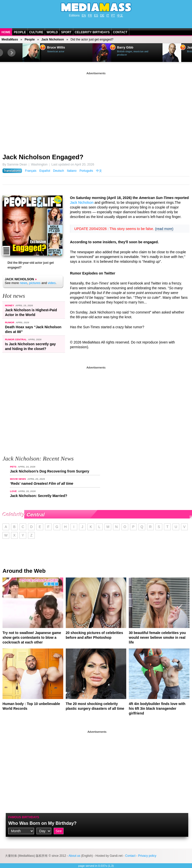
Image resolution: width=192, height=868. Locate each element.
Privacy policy (147, 856)
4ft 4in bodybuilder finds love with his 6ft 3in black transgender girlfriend (157, 708)
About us (74, 856)
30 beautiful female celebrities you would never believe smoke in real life (157, 637)
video (52, 283)
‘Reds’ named (42, 483)
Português (86, 171)
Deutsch (58, 171)
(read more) (164, 229)
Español (45, 171)
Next (11, 53)
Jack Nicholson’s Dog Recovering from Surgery (50, 471)
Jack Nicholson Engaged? (43, 157)
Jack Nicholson (52, 39)
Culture (36, 32)
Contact (120, 32)
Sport (66, 32)
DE (102, 15)
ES (96, 15)
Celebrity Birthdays (92, 32)
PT (113, 15)
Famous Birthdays (24, 817)
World (52, 32)
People (20, 32)
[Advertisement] (96, 111)
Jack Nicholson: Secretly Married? (39, 496)
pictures (35, 283)
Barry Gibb (125, 47)
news (23, 283)
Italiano (72, 171)
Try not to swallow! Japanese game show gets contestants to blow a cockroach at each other (32, 637)
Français (31, 171)
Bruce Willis (56, 47)
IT (108, 15)
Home (6, 32)
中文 (120, 15)
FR (90, 15)
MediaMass (10, 39)
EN (84, 15)
